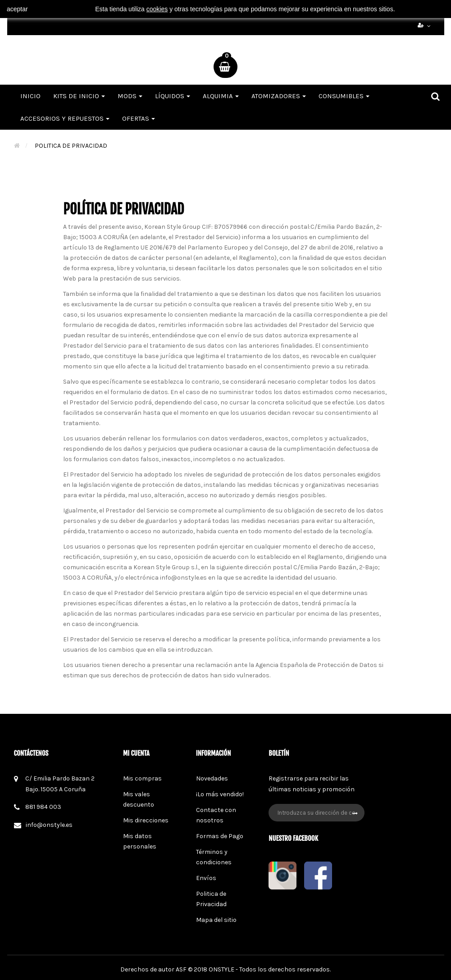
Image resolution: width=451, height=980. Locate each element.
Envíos (206, 878)
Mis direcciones (146, 820)
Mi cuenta (136, 753)
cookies (157, 9)
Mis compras (142, 778)
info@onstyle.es (49, 825)
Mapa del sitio (216, 920)
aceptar (17, 9)
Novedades (212, 778)
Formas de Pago (220, 836)
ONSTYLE (221, 969)
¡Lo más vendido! (220, 794)
